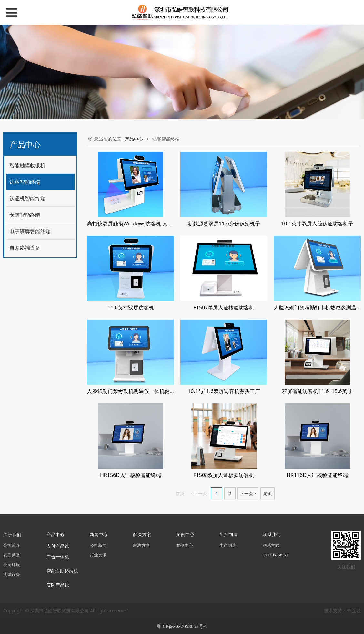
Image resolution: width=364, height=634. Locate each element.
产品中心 (134, 139)
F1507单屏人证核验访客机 (224, 307)
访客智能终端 (25, 182)
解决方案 (141, 545)
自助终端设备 (25, 248)
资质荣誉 (12, 555)
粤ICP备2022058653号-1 (182, 626)
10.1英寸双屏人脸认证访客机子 (317, 223)
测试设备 (12, 574)
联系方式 (271, 545)
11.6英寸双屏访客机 (131, 307)
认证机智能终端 (27, 198)
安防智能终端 (25, 215)
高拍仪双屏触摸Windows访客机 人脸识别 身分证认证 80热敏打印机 (165, 223)
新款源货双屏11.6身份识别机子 (224, 223)
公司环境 (12, 565)
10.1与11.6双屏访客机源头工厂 (224, 391)
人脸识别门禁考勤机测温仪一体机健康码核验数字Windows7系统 (162, 391)
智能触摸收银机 (27, 165)
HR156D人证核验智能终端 (131, 475)
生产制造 (228, 545)
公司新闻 (98, 545)
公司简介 (12, 545)
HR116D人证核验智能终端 (317, 475)
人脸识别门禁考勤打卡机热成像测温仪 (318, 307)
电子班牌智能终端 (30, 231)
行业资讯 (98, 555)
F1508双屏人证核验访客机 (224, 475)
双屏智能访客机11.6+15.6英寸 (317, 391)
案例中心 (185, 545)
